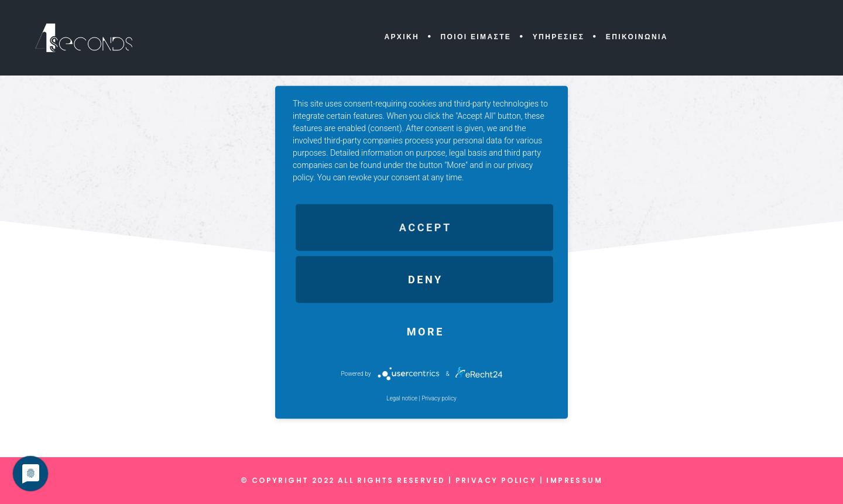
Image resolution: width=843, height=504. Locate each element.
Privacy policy (439, 398)
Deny (426, 279)
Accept (426, 227)
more (426, 331)
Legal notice (402, 398)
